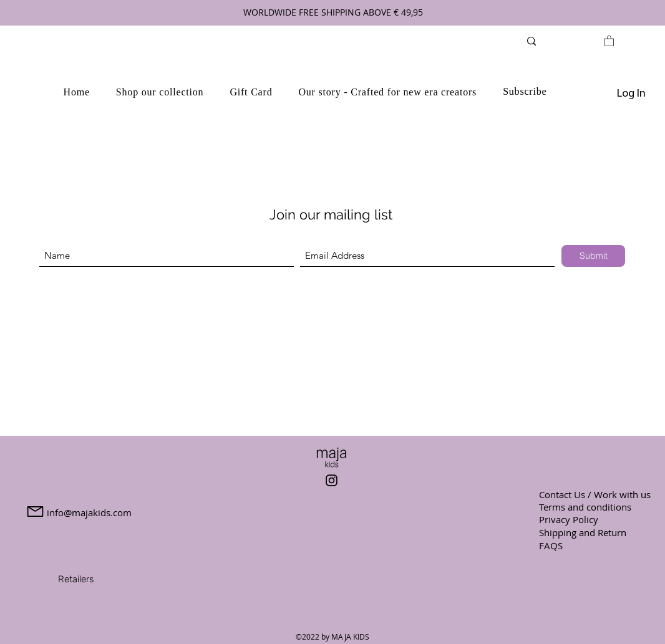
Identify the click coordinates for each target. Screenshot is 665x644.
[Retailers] (75, 579)
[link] (609, 41)
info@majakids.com (89, 512)
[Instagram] (332, 480)
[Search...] (565, 41)
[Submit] (593, 256)
